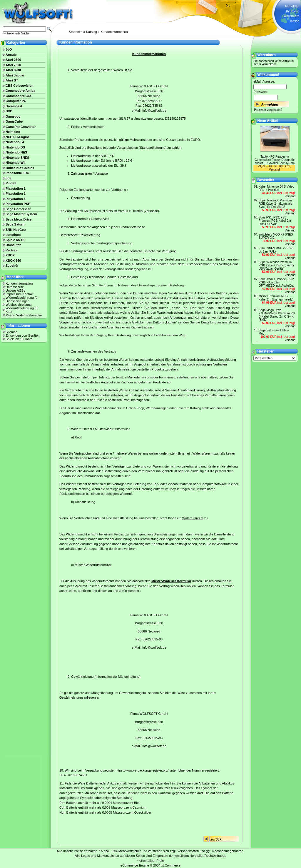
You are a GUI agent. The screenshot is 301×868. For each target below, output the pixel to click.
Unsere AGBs (15, 291)
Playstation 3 (16, 199)
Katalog (92, 32)
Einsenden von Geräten (23, 335)
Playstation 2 (16, 193)
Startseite (76, 32)
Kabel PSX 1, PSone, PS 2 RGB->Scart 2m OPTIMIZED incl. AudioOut (276, 282)
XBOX (10, 255)
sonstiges (13, 235)
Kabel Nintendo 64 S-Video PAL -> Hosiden (276, 188)
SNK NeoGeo (16, 230)
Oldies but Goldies (20, 168)
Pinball (11, 183)
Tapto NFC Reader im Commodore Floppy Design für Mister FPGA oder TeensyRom (275, 160)
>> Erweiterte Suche (16, 33)
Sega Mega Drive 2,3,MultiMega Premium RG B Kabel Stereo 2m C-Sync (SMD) (277, 315)
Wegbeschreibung (19, 305)
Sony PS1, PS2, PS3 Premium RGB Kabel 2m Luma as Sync (275, 221)
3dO (9, 49)
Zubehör (12, 266)
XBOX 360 (13, 261)
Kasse (295, 21)
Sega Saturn (15, 224)
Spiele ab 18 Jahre (19, 339)
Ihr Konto (293, 11)
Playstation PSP (18, 204)
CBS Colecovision (20, 86)
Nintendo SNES (17, 158)
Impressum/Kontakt (20, 294)
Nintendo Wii (15, 163)
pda (9, 178)
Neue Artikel (268, 121)
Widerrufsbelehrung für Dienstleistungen (22, 299)
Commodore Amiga (20, 91)
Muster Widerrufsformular (24, 315)
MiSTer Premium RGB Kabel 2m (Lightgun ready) (276, 298)
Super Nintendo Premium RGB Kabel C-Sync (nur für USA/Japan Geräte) (276, 265)
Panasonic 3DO (17, 173)
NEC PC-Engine (18, 137)
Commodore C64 (19, 96)
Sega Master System (21, 214)
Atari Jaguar (15, 75)
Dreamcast (14, 106)
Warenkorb (291, 16)
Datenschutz (15, 287)
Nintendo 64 (15, 142)
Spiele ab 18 (15, 240)
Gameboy (13, 116)
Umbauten (14, 245)
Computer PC (16, 101)
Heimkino (13, 132)
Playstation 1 (16, 188)
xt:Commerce (171, 865)
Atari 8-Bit (13, 70)
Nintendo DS (15, 147)
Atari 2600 (13, 60)
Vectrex (11, 250)
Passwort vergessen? (268, 110)
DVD (9, 111)
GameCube (14, 121)
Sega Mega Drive (19, 219)
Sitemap (11, 332)
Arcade (11, 55)
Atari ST (12, 80)
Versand (274, 170)
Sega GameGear (18, 209)
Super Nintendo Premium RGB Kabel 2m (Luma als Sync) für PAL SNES (275, 204)
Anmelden (292, 6)
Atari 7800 (13, 65)
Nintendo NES (16, 152)
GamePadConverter (21, 127)
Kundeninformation (114, 32)
